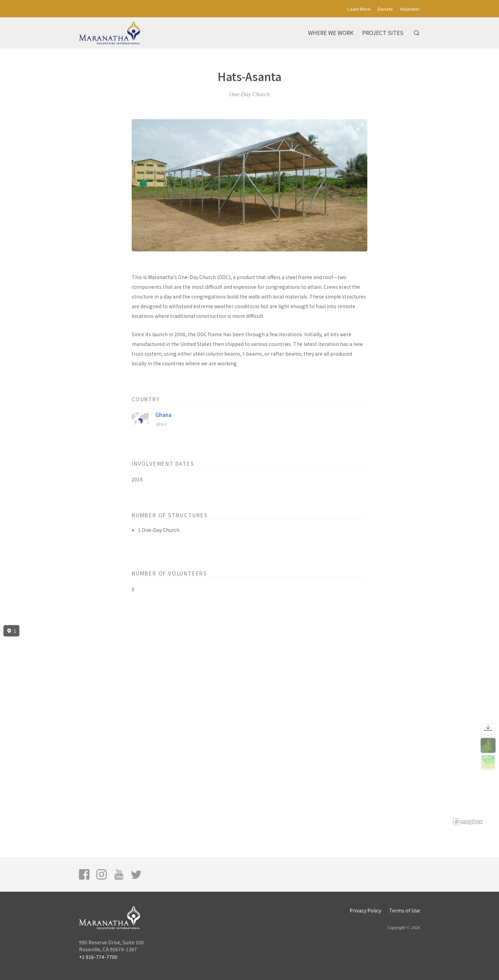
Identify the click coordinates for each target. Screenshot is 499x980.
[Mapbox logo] (468, 822)
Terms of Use (405, 910)
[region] (249, 725)
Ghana (163, 415)
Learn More (359, 9)
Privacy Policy (365, 910)
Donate (385, 9)
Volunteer (410, 9)
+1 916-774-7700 (98, 957)
